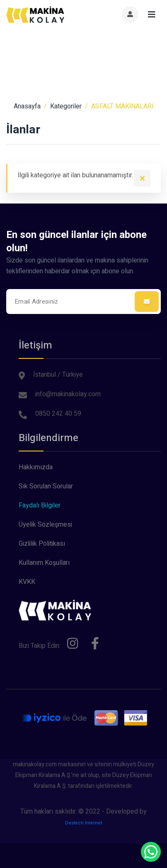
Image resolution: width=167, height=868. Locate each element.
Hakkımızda (36, 467)
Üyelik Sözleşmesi (45, 525)
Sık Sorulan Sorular (46, 486)
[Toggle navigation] (152, 15)
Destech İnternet (83, 823)
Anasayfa (27, 106)
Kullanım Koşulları (44, 563)
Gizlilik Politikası (42, 544)
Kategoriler (66, 106)
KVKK (27, 582)
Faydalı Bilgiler (40, 505)
